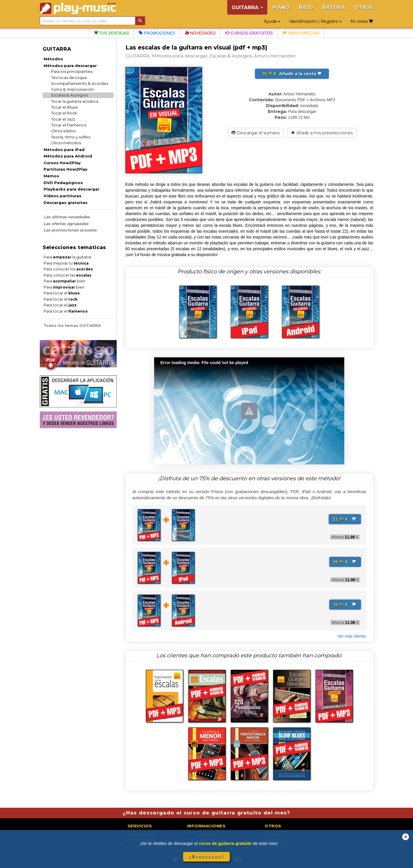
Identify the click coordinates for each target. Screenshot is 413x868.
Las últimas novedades (67, 217)
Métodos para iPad (64, 150)
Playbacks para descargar (72, 189)
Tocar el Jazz (63, 119)
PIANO (281, 7)
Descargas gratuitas (66, 203)
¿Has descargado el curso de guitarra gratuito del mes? (206, 813)
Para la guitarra (67, 257)
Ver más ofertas (352, 636)
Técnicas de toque (69, 78)
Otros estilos (63, 131)
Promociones (157, 33)
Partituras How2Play (66, 169)
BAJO (306, 7)
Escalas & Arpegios (70, 95)
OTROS (364, 7)
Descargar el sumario (256, 133)
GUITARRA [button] (247, 7)
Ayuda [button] (272, 21)
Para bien (64, 281)
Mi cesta (362, 21)
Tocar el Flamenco (69, 125)
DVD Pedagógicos (63, 183)
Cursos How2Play (62, 163)
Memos (51, 176)
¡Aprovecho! (206, 857)
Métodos (53, 59)
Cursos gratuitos (249, 33)
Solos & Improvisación (73, 89)
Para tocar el (62, 293)
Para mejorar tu (66, 263)
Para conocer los (68, 269)
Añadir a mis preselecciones (322, 133)
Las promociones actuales (70, 230)
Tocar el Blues (64, 107)
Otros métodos (66, 143)
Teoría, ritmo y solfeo (71, 137)
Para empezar (301, 33)
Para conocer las (68, 275)
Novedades (200, 33)
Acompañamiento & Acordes (80, 83)
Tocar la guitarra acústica (75, 101)
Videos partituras (62, 196)
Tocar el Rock (64, 113)
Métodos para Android (68, 156)
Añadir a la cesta (292, 74)
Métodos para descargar (70, 66)
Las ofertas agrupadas (66, 224)
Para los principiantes (72, 71)
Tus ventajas (112, 33)
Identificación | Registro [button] (315, 21)
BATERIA (334, 7)
